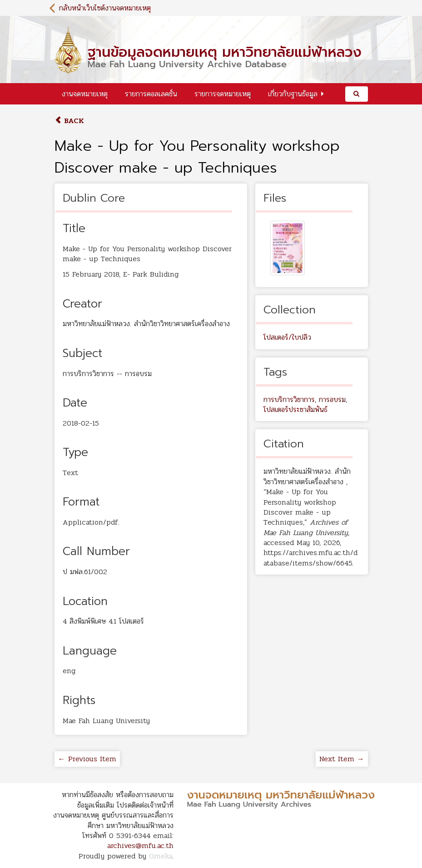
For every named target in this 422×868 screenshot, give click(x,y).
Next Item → (342, 759)
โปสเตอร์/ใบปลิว (287, 337)
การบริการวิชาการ (289, 399)
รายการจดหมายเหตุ (223, 94)
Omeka (161, 856)
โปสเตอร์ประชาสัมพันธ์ (295, 409)
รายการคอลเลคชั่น (151, 94)
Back (69, 121)
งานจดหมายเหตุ (85, 94)
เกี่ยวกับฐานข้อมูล (293, 94)
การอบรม (332, 399)
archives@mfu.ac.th (140, 846)
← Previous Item (87, 759)
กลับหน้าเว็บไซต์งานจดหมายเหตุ (105, 8)
